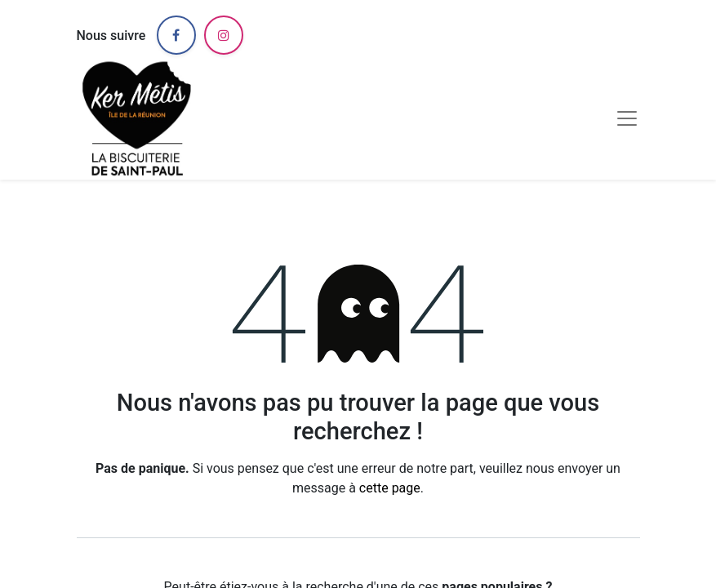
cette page (390, 488)
